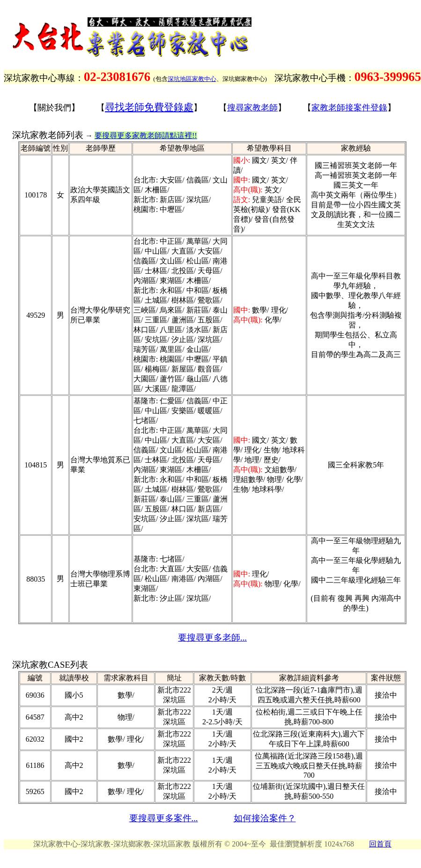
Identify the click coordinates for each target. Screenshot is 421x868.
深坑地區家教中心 (192, 79)
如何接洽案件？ (265, 818)
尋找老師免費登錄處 (149, 107)
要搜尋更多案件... (164, 818)
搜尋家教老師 (252, 108)
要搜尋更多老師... (212, 638)
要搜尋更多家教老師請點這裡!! (146, 135)
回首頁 (380, 844)
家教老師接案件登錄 (349, 108)
